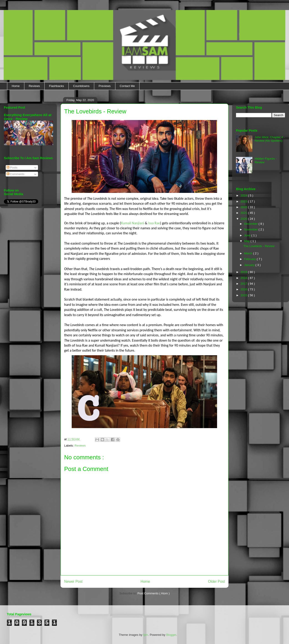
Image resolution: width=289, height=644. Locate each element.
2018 (244, 278)
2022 (244, 207)
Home (16, 86)
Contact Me (127, 86)
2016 (244, 289)
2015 (244, 295)
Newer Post (73, 581)
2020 (244, 219)
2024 (244, 195)
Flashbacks (56, 86)
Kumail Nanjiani (132, 223)
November (251, 229)
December (251, 224)
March (249, 253)
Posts (12, 167)
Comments (15, 174)
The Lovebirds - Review (259, 246)
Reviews (34, 86)
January (250, 265)
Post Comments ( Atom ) (154, 593)
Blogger (171, 635)
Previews (105, 86)
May (247, 241)
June (248, 235)
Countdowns (81, 86)
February (251, 259)
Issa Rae (154, 223)
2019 (244, 272)
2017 (244, 284)
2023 (244, 201)
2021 (244, 213)
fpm (146, 635)
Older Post (216, 581)
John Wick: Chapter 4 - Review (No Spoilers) (270, 139)
